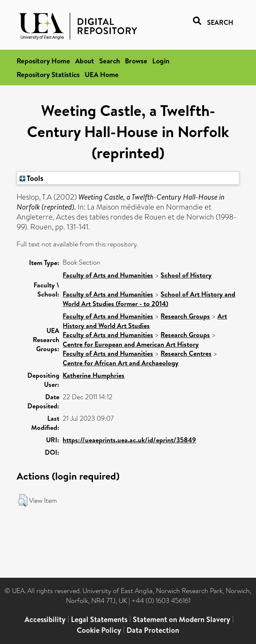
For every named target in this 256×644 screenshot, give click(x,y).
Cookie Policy (99, 630)
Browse (136, 61)
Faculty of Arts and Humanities (108, 275)
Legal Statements (99, 619)
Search (110, 61)
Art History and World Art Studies (145, 321)
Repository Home (43, 61)
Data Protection (153, 630)
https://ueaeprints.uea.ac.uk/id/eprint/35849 (129, 440)
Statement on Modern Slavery (182, 619)
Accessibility (45, 619)
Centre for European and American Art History (131, 344)
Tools (32, 178)
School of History (186, 275)
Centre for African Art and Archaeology (121, 363)
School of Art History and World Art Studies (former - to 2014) (149, 299)
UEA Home (102, 74)
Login (161, 61)
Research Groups (185, 316)
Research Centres (186, 353)
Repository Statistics (48, 74)
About (85, 61)
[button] (23, 500)
